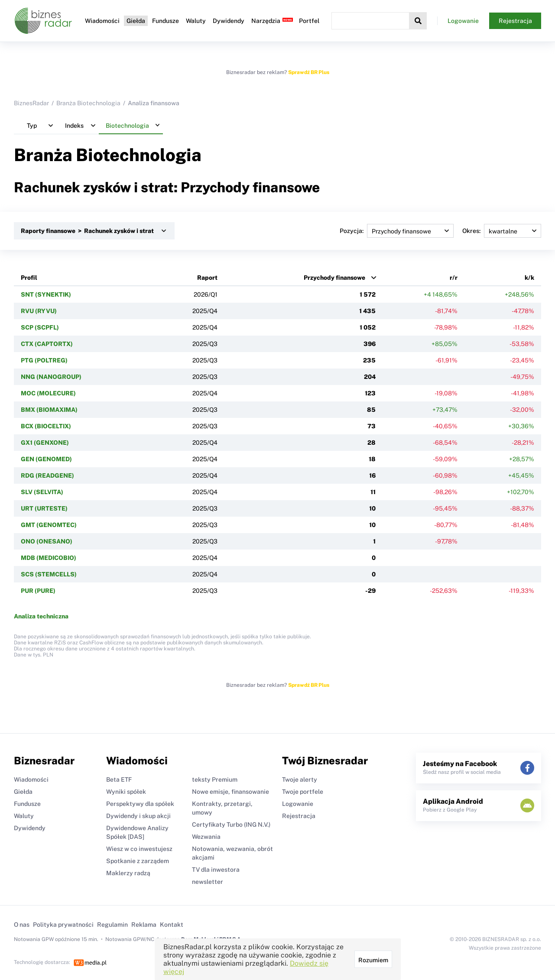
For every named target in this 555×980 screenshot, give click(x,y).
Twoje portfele (303, 792)
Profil (29, 278)
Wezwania (206, 837)
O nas (22, 925)
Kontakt (172, 925)
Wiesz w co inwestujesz (139, 849)
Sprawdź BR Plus (309, 72)
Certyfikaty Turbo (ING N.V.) (231, 825)
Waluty (196, 21)
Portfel (309, 21)
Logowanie (463, 21)
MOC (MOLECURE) (48, 393)
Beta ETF (119, 779)
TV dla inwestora (216, 870)
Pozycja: (397, 231)
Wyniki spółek (126, 792)
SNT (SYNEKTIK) (46, 294)
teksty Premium (215, 779)
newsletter (208, 882)
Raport (207, 278)
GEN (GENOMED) (46, 459)
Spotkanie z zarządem (138, 861)
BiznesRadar (31, 103)
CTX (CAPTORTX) (47, 344)
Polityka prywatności (63, 925)
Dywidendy (229, 21)
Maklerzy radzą (128, 873)
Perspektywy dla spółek (140, 804)
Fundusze (166, 21)
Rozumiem (373, 960)
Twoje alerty (300, 779)
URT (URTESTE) (44, 508)
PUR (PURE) (38, 591)
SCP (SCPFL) (40, 327)
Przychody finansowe (334, 278)
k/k (529, 278)
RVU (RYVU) (39, 311)
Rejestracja (515, 21)
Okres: (502, 231)
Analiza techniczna (41, 616)
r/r (454, 278)
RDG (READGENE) (47, 475)
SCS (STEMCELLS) (49, 574)
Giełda (136, 21)
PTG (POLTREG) (44, 360)
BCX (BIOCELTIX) (46, 426)
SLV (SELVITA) (42, 492)
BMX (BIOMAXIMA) (49, 410)
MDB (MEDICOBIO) (49, 558)
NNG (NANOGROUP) (51, 377)
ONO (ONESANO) (47, 541)
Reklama (144, 925)
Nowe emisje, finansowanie (230, 792)
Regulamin (112, 925)
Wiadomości (102, 21)
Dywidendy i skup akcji (138, 816)
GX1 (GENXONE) (45, 443)
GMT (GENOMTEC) (49, 525)
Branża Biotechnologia (88, 103)
